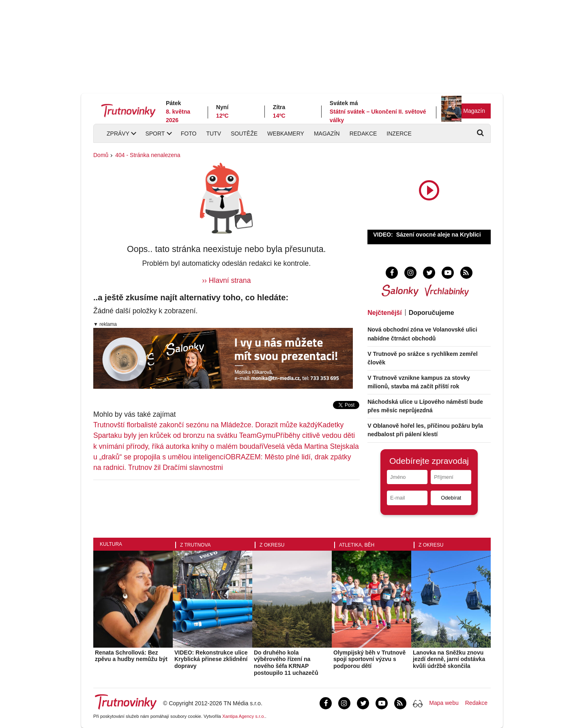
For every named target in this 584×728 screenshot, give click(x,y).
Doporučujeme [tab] (432, 313)
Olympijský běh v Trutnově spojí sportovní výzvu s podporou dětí (369, 659)
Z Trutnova (195, 545)
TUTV (214, 134)
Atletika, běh (357, 545)
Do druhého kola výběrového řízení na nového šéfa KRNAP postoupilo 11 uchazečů (286, 663)
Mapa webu (444, 703)
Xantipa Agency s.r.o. (244, 716)
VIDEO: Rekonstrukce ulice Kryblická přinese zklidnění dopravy (211, 659)
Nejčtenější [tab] (384, 313)
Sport (155, 134)
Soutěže (244, 134)
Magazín (474, 111)
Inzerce (399, 134)
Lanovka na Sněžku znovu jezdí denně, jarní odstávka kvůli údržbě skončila (449, 659)
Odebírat (451, 498)
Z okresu (272, 545)
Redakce (363, 134)
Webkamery (286, 134)
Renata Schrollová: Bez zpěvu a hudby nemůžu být (131, 656)
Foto (189, 134)
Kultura (111, 544)
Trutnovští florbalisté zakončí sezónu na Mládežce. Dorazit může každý (206, 425)
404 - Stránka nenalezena (148, 155)
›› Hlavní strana (226, 280)
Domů (101, 155)
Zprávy (118, 134)
